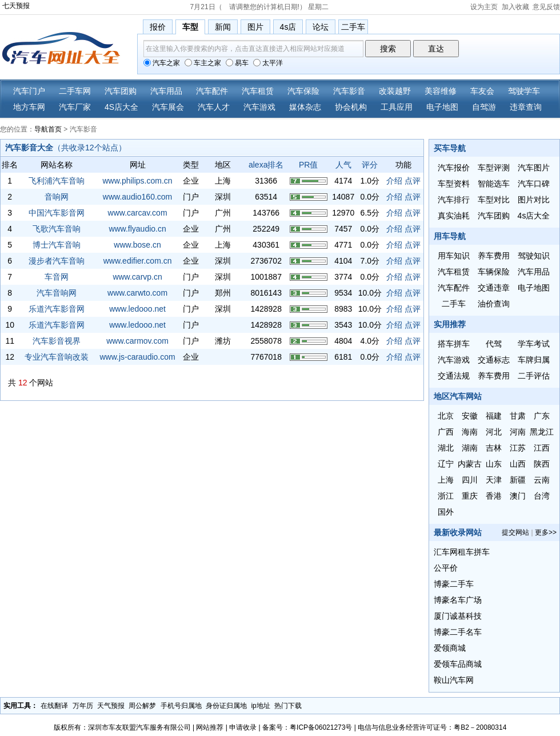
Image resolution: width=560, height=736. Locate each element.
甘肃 (518, 416)
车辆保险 (494, 272)
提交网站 (515, 532)
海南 (470, 432)
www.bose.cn (137, 245)
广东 (542, 416)
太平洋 (268, 63)
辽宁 (446, 464)
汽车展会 (168, 107)
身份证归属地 (226, 706)
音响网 (57, 197)
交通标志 (494, 360)
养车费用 (494, 256)
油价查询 (494, 304)
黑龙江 (542, 432)
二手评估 (534, 376)
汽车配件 (212, 91)
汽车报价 (454, 168)
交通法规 (454, 376)
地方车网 (29, 107)
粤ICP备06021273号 (321, 727)
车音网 (57, 277)
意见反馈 (546, 7)
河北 (494, 432)
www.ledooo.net (137, 309)
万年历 (83, 706)
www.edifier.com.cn (138, 261)
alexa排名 (266, 165)
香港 (494, 496)
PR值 (308, 165)
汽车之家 (162, 63)
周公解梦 (142, 706)
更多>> (546, 532)
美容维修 (441, 91)
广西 (446, 432)
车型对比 (494, 200)
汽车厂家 (75, 107)
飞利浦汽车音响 (57, 181)
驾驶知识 (534, 256)
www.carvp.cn (137, 277)
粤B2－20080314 (480, 727)
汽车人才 (214, 107)
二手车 (353, 27)
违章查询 (526, 107)
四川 (470, 480)
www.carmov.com (137, 341)
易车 (237, 63)
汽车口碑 (534, 184)
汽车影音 (349, 91)
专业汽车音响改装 (57, 357)
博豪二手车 (454, 584)
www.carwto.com (137, 293)
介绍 (394, 181)
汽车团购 (121, 91)
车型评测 (494, 168)
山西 (518, 464)
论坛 (321, 27)
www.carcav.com (138, 213)
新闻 (223, 27)
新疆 (518, 480)
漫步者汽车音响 (57, 261)
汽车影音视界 (57, 341)
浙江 (446, 496)
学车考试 (534, 344)
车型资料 (454, 184)
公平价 (446, 568)
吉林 (494, 448)
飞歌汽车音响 (57, 229)
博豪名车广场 (458, 600)
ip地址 (260, 706)
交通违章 (494, 288)
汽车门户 (29, 91)
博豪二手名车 (458, 632)
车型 (190, 27)
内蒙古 (470, 464)
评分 (370, 165)
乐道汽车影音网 (57, 309)
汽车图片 (534, 168)
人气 (343, 165)
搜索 (388, 49)
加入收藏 (515, 7)
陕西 (542, 464)
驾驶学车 (524, 91)
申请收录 (243, 727)
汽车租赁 (258, 91)
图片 (255, 27)
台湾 (542, 496)
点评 (413, 181)
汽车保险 (303, 91)
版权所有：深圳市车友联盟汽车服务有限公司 (122, 727)
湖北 (446, 448)
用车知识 (454, 256)
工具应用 (397, 107)
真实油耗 (454, 216)
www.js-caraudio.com (137, 357)
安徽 (470, 416)
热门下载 (288, 706)
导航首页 (48, 129)
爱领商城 (450, 648)
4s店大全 (534, 216)
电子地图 (442, 107)
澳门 (518, 496)
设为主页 (484, 7)
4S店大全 (121, 107)
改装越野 (395, 91)
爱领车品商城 (458, 664)
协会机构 (351, 107)
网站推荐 (210, 727)
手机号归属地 (181, 706)
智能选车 (494, 184)
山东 (494, 464)
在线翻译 (54, 706)
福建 (494, 416)
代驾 (494, 344)
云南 (542, 480)
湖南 (470, 448)
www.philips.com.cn (137, 181)
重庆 (470, 496)
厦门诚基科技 (458, 616)
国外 (446, 512)
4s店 (288, 27)
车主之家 (203, 63)
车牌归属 (534, 360)
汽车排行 (454, 200)
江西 (542, 448)
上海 (446, 480)
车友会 (482, 91)
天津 (494, 480)
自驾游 (484, 107)
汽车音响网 (57, 293)
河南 (518, 432)
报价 (158, 27)
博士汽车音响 (57, 245)
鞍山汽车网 (454, 680)
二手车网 (75, 91)
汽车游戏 (259, 107)
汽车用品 (166, 91)
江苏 (518, 448)
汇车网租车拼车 (462, 552)
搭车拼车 (454, 344)
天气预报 (111, 706)
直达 (436, 49)
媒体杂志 (305, 107)
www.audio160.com (137, 197)
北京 (446, 416)
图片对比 (534, 200)
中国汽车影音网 (57, 213)
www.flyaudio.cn (137, 229)
